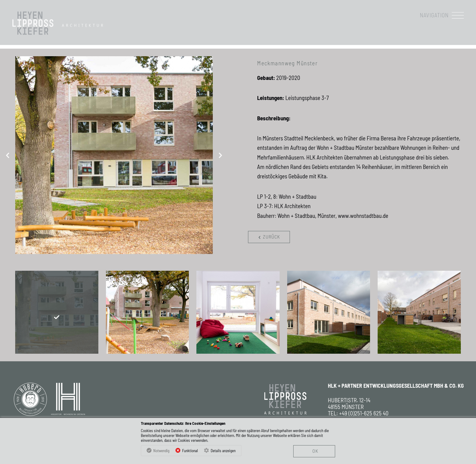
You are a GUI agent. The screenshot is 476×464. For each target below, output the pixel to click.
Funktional (190, 451)
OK (315, 451)
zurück (268, 237)
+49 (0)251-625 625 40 (364, 413)
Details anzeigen (223, 451)
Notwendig (161, 451)
